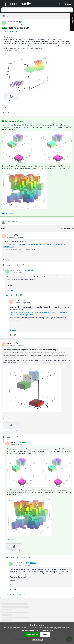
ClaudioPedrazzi (12, 22)
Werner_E (10, 235)
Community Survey (72, 21)
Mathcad (6, 16)
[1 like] (18, 265)
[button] (2, 4)
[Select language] (60, 4)
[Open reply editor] (37, 222)
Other (5, 107)
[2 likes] (24, 557)
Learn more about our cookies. (42, 630)
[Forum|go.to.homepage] (18, 4)
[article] (37, 250)
